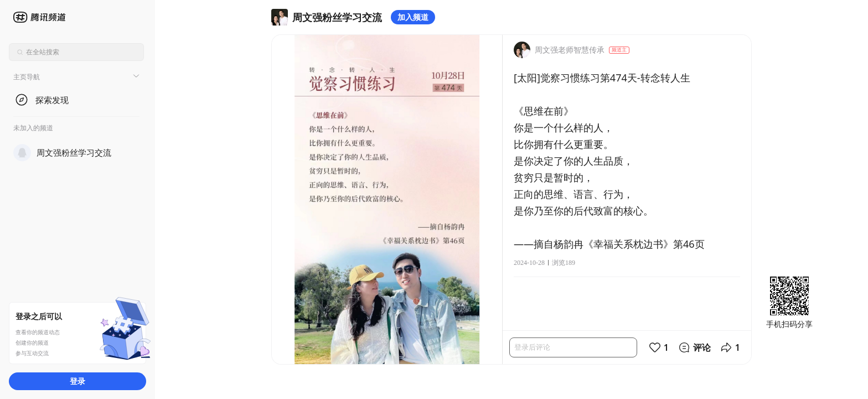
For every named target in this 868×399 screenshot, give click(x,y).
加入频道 (413, 17)
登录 (77, 381)
